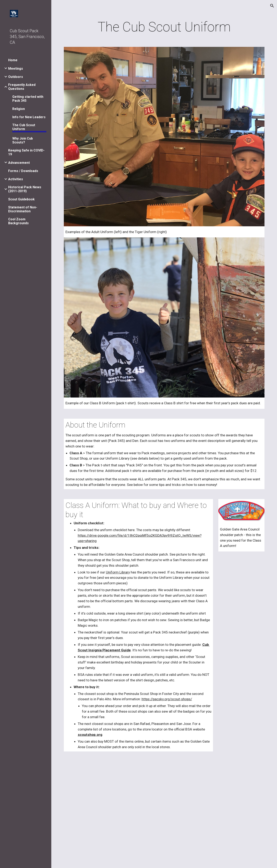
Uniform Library (118, 572)
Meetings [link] (16, 69)
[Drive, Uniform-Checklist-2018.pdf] (164, 812)
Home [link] (13, 60)
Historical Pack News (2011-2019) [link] (25, 189)
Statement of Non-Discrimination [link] (23, 209)
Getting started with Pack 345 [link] (28, 99)
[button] (272, 6)
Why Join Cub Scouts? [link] (23, 140)
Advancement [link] (19, 163)
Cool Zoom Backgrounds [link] (18, 221)
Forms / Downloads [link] (23, 171)
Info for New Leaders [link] (29, 117)
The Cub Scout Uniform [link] (24, 127)
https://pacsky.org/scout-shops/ (167, 699)
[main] (164, 27)
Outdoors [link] (16, 77)
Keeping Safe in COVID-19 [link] (26, 152)
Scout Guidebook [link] (21, 199)
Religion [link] (19, 109)
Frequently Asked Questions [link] (22, 87)
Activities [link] (16, 179)
